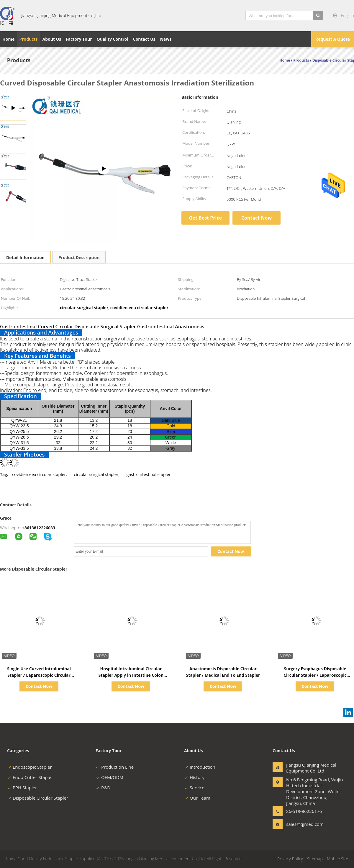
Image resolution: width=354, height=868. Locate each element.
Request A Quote (333, 39)
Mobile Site (337, 859)
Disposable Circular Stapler (38, 798)
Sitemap (315, 859)
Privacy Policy (290, 859)
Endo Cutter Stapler (30, 777)
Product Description (79, 257)
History (194, 777)
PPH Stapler (22, 788)
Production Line (115, 767)
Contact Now (257, 218)
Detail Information (25, 257)
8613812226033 (40, 528)
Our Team (197, 798)
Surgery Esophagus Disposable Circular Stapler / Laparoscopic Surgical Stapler (315, 675)
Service (194, 788)
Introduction (200, 767)
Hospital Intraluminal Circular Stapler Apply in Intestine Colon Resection (131, 675)
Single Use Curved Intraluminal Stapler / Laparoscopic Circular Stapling (39, 675)
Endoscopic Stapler (29, 767)
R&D (103, 788)
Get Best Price (205, 218)
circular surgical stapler (96, 474)
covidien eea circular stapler (39, 474)
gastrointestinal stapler (149, 474)
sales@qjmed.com (305, 824)
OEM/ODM (109, 777)
